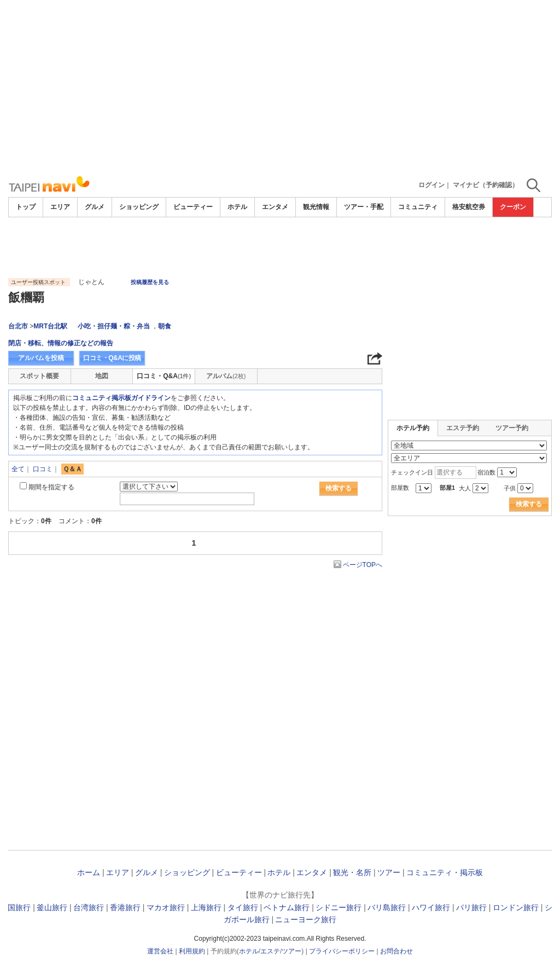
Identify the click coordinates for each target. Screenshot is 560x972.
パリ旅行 (471, 907)
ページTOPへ (363, 565)
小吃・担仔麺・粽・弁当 (114, 326)
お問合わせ (396, 951)
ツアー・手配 (364, 207)
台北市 (18, 326)
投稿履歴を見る (150, 282)
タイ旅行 (243, 907)
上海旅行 (206, 907)
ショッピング (139, 207)
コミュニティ (418, 207)
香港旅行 (125, 907)
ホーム (89, 872)
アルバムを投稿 (41, 358)
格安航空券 (469, 207)
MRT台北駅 (50, 326)
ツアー (389, 872)
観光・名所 (352, 872)
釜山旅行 (52, 907)
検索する (339, 488)
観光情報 (316, 207)
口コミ (43, 469)
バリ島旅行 (387, 907)
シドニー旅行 (339, 907)
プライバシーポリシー (342, 951)
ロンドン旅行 (516, 907)
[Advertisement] (280, 88)
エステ (270, 951)
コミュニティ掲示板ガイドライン (121, 398)
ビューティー (193, 207)
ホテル (237, 207)
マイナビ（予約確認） (486, 185)
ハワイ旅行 (431, 907)
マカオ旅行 (166, 907)
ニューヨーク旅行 (306, 919)
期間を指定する (51, 487)
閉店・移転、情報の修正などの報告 (61, 343)
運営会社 (160, 951)
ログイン (431, 185)
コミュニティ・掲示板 (445, 872)
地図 (102, 376)
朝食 (165, 326)
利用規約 (192, 951)
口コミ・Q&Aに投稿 (112, 358)
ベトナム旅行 (287, 907)
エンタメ (275, 207)
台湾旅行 (89, 907)
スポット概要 (39, 376)
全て (18, 469)
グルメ (95, 207)
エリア (60, 207)
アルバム (226, 376)
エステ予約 (463, 428)
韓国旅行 (15, 907)
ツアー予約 (512, 428)
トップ (26, 207)
